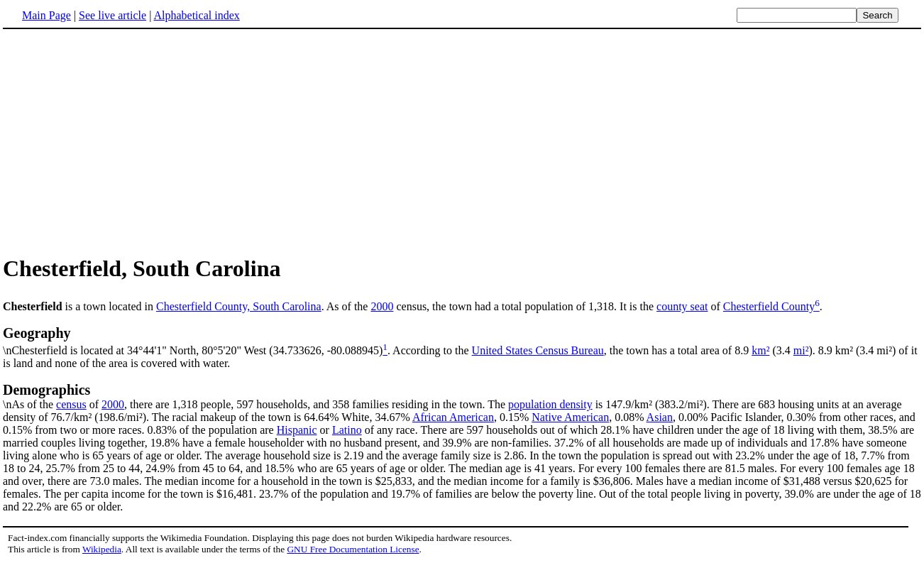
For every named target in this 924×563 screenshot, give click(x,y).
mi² (801, 350)
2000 (382, 306)
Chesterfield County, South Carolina (239, 306)
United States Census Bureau (538, 350)
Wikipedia (102, 549)
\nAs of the (462, 396)
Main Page (46, 15)
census (71, 404)
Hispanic (297, 430)
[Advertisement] (462, 141)
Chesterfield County (769, 306)
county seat (682, 306)
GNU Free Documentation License (353, 549)
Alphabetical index (196, 15)
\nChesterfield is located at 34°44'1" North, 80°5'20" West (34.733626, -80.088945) (462, 341)
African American (453, 417)
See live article (112, 15)
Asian (660, 417)
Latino (347, 430)
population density (550, 404)
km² (760, 350)
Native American (570, 417)
